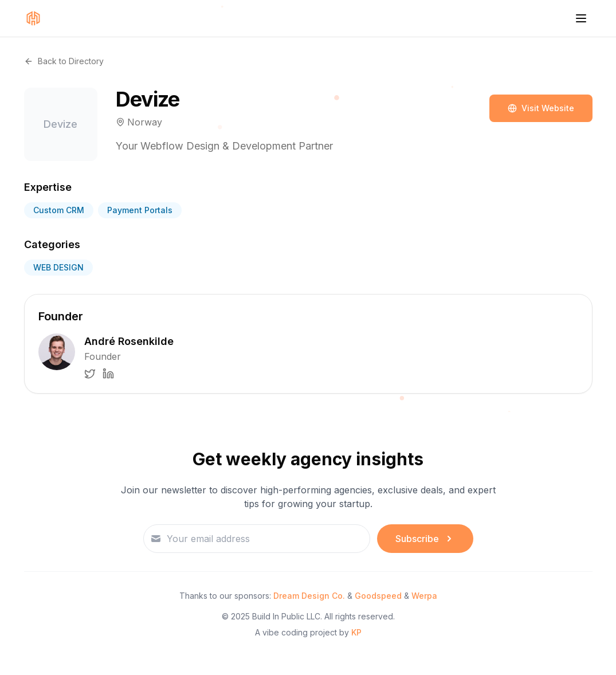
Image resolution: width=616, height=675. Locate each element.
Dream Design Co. (309, 596)
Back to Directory (64, 61)
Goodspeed (378, 596)
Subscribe (425, 539)
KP (356, 632)
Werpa (424, 596)
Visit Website (541, 108)
